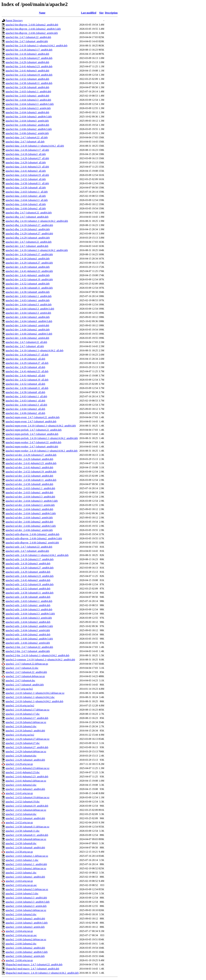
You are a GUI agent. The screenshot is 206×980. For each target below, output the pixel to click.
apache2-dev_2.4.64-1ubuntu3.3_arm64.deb (28, 313)
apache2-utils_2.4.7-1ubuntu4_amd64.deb (27, 551)
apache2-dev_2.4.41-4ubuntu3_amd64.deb (28, 275)
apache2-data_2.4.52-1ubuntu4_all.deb (26, 179)
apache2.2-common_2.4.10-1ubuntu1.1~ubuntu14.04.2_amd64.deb (40, 660)
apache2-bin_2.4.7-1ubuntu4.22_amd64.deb (28, 37)
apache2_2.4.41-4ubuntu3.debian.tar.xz (26, 781)
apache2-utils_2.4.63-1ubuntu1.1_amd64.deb (29, 601)
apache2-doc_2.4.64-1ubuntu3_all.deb (25, 409)
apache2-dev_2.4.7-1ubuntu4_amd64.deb (27, 246)
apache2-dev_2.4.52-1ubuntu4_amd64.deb (28, 284)
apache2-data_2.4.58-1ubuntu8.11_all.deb (27, 183)
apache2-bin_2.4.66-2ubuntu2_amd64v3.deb (29, 129)
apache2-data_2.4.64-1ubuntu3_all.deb (26, 204)
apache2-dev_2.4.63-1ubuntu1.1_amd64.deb (29, 296)
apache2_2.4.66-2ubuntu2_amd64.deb (25, 948)
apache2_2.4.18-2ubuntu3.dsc (21, 726)
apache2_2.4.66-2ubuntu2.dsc (21, 944)
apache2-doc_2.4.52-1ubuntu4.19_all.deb (27, 380)
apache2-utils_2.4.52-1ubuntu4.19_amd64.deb (30, 584)
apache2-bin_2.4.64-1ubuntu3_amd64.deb (27, 112)
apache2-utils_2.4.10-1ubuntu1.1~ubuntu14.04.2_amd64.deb (37, 555)
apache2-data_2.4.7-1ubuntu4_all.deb (25, 142)
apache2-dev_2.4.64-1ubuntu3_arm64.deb (27, 325)
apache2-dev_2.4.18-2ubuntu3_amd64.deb (28, 259)
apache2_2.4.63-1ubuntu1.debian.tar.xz (26, 868)
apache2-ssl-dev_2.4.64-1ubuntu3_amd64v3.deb (31, 513)
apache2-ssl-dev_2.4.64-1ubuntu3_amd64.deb (29, 509)
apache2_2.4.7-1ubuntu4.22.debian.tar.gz (27, 664)
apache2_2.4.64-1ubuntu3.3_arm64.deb (26, 906)
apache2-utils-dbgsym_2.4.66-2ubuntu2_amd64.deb (33, 534)
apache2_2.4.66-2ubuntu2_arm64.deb (25, 956)
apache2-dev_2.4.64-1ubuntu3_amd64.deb (28, 317)
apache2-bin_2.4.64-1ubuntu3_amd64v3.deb (29, 117)
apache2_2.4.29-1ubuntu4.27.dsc (23, 743)
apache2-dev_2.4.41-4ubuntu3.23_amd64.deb (29, 271)
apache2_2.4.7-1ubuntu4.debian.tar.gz (25, 676)
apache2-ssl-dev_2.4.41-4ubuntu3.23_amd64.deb (31, 463)
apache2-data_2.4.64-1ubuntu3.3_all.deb (27, 200)
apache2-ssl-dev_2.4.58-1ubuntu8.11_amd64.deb (31, 480)
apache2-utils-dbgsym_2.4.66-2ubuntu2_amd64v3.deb (34, 538)
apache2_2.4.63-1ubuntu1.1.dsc (22, 860)
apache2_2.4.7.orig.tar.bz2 (19, 689)
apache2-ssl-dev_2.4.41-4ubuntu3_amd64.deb (29, 467)
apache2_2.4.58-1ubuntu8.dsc (21, 843)
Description (111, 13)
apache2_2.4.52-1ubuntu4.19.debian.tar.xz (28, 797)
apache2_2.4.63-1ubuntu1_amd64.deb (25, 877)
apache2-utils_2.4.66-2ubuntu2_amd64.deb (28, 635)
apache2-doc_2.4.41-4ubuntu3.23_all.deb (27, 371)
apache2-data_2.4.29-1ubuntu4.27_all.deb (27, 158)
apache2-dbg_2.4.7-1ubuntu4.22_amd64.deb (29, 213)
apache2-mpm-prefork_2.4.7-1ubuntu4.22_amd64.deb (34, 430)
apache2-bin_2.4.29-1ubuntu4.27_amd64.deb (29, 58)
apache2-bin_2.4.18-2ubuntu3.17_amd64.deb (29, 50)
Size (101, 13)
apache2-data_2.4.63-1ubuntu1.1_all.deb (27, 192)
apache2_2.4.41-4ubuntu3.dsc (21, 785)
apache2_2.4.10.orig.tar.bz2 (20, 706)
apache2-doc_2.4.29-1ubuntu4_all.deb (25, 367)
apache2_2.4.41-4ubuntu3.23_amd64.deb (27, 777)
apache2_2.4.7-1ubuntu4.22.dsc (22, 668)
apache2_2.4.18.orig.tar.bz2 (20, 735)
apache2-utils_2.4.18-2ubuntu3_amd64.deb (28, 563)
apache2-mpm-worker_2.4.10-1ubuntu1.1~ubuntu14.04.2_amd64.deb (42, 451)
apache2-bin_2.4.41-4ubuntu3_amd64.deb (27, 71)
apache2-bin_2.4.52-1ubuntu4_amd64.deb (27, 79)
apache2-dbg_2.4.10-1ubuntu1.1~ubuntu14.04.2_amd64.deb (37, 221)
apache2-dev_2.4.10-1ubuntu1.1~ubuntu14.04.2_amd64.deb (37, 250)
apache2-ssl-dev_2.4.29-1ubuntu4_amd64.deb (29, 459)
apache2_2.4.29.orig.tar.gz (19, 764)
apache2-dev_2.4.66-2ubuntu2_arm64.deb (27, 338)
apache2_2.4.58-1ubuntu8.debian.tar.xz (26, 839)
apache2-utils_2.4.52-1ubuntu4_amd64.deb (28, 589)
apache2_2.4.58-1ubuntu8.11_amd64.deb (27, 835)
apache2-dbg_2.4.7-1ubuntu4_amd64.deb (27, 217)
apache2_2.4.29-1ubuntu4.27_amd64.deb (27, 747)
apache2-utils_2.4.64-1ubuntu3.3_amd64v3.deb (30, 614)
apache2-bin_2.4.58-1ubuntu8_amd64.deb (27, 87)
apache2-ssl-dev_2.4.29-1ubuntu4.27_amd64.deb (31, 455)
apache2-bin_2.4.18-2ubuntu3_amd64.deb (27, 54)
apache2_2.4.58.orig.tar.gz (19, 852)
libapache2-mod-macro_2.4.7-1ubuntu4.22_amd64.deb (34, 964)
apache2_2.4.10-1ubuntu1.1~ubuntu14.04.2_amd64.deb (34, 701)
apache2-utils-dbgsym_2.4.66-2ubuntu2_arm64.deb (32, 543)
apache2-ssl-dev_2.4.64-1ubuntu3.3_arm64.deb (30, 505)
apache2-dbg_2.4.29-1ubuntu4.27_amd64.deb (29, 234)
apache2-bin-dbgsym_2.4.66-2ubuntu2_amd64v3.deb (33, 29)
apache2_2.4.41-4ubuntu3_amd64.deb (25, 789)
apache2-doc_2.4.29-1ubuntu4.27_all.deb (27, 363)
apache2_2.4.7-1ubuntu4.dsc (20, 680)
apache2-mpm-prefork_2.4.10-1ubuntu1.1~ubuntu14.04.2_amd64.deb (42, 438)
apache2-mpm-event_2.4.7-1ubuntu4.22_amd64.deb (33, 417)
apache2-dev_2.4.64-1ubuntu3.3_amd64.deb (29, 305)
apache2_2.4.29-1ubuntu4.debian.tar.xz (26, 751)
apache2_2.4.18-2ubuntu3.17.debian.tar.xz (28, 710)
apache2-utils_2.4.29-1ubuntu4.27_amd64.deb (30, 568)
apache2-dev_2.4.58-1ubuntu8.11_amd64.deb (29, 288)
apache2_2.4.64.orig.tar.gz (19, 931)
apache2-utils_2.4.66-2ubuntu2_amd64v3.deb (29, 639)
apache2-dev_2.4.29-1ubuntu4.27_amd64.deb (29, 263)
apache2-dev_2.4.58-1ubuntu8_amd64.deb (28, 292)
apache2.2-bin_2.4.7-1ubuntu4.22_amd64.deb (29, 647)
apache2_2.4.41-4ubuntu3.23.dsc (23, 772)
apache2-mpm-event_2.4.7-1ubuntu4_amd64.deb (31, 421)
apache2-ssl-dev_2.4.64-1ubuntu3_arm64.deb (29, 518)
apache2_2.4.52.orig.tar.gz (19, 822)
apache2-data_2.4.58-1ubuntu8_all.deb (26, 188)
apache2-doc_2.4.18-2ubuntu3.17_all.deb (27, 355)
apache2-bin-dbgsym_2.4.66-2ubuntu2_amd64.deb (32, 25)
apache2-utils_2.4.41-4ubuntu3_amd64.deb (28, 580)
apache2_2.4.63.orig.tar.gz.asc (21, 885)
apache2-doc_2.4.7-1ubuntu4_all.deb (25, 346)
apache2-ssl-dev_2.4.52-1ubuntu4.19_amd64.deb (31, 472)
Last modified (89, 13)
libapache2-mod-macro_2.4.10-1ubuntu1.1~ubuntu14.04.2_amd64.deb (42, 973)
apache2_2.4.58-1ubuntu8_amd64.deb (25, 848)
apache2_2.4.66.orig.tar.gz (19, 960)
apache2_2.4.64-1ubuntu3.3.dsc (22, 893)
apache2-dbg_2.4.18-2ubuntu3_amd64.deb (28, 229)
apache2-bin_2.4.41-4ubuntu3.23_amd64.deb (29, 66)
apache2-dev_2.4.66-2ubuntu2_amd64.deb (28, 330)
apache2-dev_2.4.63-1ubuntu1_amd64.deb (28, 300)
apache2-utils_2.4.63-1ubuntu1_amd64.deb (28, 605)
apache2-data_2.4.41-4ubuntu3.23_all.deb (27, 167)
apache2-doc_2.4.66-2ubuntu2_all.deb (25, 413)
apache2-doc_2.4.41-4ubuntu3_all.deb (25, 376)
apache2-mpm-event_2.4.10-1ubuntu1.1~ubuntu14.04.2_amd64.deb (41, 426)
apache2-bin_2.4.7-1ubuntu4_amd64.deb (27, 41)
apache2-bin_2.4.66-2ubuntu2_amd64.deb (27, 125)
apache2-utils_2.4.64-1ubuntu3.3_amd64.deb (29, 609)
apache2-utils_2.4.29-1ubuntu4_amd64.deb (28, 572)
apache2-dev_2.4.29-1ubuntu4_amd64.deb (28, 267)
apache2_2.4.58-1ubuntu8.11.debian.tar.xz (27, 827)
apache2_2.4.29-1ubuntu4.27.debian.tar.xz (28, 739)
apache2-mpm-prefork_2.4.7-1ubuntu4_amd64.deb (32, 434)
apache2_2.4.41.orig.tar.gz (19, 793)
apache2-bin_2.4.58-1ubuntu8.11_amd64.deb (29, 83)
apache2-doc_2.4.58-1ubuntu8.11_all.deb (27, 388)
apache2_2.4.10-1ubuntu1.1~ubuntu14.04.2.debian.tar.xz (35, 693)
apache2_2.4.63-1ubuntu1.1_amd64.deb (26, 864)
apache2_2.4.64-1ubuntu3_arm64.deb (25, 927)
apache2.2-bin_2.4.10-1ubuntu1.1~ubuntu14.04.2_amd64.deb (37, 655)
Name (42, 13)
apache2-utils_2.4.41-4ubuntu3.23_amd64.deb (30, 576)
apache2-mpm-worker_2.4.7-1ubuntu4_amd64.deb (32, 447)
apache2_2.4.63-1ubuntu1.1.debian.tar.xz (27, 856)
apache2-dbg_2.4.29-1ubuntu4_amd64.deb (28, 238)
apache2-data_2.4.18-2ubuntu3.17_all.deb (27, 150)
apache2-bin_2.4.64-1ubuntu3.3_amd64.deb (28, 100)
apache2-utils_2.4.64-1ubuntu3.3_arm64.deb (29, 618)
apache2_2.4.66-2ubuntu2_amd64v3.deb (27, 952)
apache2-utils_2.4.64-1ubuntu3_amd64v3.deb (29, 626)
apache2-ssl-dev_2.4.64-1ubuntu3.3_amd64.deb (30, 497)
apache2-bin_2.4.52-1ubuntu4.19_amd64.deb (29, 75)
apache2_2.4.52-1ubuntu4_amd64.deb (25, 818)
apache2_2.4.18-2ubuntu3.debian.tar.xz (26, 722)
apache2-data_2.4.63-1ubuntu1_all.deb (26, 196)
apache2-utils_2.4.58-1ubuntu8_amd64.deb (28, 597)
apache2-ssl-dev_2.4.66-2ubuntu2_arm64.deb (29, 530)
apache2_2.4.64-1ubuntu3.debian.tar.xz (26, 910)
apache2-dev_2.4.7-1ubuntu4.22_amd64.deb (29, 242)
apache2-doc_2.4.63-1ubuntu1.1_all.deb (26, 396)
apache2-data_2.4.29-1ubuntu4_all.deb (26, 163)
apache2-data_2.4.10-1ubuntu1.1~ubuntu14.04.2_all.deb (35, 146)
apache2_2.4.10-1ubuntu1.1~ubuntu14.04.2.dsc (30, 697)
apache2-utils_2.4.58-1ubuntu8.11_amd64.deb (30, 593)
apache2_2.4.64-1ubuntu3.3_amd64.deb (26, 898)
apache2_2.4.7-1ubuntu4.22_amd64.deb (26, 672)
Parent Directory (14, 20)
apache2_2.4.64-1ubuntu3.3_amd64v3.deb (28, 902)
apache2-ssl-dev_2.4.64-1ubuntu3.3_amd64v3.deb (32, 501)
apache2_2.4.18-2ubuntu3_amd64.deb (25, 731)
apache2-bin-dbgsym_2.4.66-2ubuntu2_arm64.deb (32, 33)
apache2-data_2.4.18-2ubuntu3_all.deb (26, 154)
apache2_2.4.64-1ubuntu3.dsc (21, 914)
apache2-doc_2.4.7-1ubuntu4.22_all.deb (26, 342)
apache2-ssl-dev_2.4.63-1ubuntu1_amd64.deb (29, 492)
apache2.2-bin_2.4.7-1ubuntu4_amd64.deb (28, 651)
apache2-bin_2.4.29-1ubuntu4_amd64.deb (27, 62)
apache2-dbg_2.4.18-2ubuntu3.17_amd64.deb (29, 225)
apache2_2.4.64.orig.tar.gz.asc (21, 935)
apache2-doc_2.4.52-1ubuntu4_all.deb (25, 384)
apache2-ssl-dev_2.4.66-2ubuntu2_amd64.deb (29, 522)
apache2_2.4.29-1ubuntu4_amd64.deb (25, 760)
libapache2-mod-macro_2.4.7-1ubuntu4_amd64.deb (32, 969)
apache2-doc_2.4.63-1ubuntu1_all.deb (25, 401)
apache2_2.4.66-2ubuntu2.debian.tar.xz (26, 939)
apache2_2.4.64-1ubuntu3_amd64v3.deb (27, 923)
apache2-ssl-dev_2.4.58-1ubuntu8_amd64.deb (29, 484)
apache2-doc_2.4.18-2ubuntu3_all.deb (25, 359)
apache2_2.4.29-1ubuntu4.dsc (21, 756)
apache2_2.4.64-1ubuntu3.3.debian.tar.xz (27, 889)
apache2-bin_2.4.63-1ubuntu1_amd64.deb (27, 96)
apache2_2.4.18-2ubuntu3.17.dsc (23, 714)
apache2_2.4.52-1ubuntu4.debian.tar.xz (26, 810)
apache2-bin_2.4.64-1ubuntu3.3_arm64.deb (28, 108)
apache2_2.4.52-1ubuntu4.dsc (21, 814)
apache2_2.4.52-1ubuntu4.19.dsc (23, 802)
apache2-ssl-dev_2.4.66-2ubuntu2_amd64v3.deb (31, 526)
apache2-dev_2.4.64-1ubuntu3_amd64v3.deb (29, 321)
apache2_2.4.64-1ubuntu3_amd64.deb (25, 919)
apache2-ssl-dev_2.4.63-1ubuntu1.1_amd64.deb (30, 488)
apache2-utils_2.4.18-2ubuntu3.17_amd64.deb (30, 559)
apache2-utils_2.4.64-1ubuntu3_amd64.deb (28, 622)
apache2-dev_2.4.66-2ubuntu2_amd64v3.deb (29, 334)
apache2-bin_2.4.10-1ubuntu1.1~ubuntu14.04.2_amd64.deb (37, 46)
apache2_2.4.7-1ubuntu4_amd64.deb (25, 685)
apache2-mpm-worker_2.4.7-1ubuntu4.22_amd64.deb (33, 442)
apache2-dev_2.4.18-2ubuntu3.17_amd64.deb (29, 254)
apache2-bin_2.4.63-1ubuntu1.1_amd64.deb (28, 91)
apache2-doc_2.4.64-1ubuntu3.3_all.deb (26, 405)
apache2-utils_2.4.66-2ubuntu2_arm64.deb (28, 643)
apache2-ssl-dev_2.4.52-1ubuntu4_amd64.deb (29, 476)
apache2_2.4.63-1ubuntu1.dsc (21, 873)
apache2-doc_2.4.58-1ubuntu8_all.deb (25, 392)
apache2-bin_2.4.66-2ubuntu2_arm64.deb (27, 133)
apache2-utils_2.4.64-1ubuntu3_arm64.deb (28, 630)
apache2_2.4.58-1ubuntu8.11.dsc (23, 831)
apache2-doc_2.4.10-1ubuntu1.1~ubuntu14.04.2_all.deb (35, 350)
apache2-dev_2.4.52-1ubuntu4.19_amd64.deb (29, 279)
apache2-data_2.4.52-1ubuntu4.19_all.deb (27, 175)
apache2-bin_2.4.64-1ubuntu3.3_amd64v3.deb (30, 104)
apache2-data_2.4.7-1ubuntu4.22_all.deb (27, 137)
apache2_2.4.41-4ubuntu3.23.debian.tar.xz (28, 768)
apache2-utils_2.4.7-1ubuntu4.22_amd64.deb (29, 547)
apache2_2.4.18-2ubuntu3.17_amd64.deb (27, 718)
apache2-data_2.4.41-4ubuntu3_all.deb (26, 171)
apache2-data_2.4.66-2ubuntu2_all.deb (26, 208)
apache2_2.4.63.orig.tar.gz (19, 881)
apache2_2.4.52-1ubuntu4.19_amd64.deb (27, 806)
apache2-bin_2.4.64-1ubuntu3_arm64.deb (27, 121)
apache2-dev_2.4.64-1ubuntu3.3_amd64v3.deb (30, 309)
